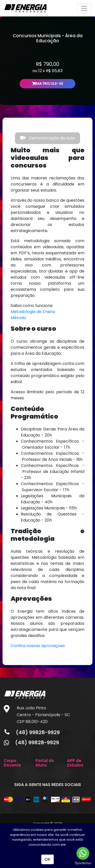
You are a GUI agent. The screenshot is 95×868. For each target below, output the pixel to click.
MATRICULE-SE (48, 84)
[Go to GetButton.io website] (83, 863)
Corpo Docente (12, 763)
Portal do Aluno (45, 763)
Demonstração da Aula (48, 138)
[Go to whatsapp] (83, 853)
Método (18, 318)
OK (48, 859)
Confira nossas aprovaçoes (38, 646)
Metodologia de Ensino (33, 312)
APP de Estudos (75, 763)
